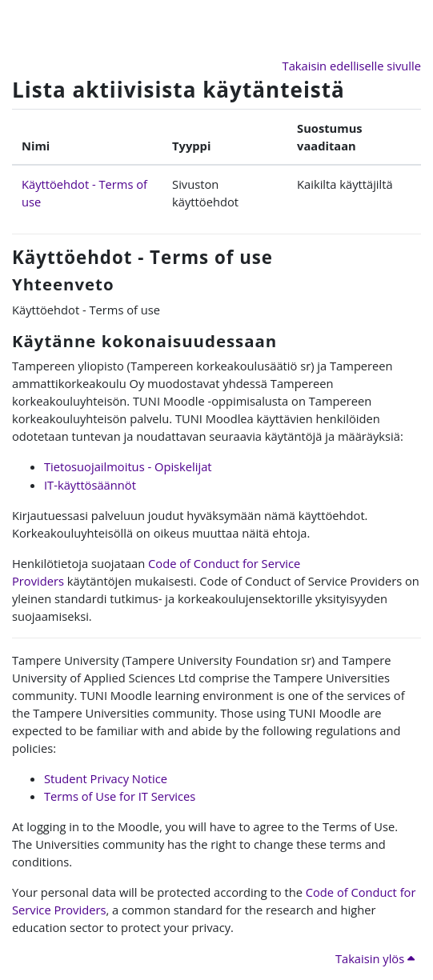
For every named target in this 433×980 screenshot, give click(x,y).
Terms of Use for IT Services (120, 796)
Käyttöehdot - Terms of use (142, 257)
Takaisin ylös (375, 958)
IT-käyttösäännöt (90, 485)
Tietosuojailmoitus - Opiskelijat (128, 466)
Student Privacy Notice (106, 778)
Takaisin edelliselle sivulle (352, 66)
